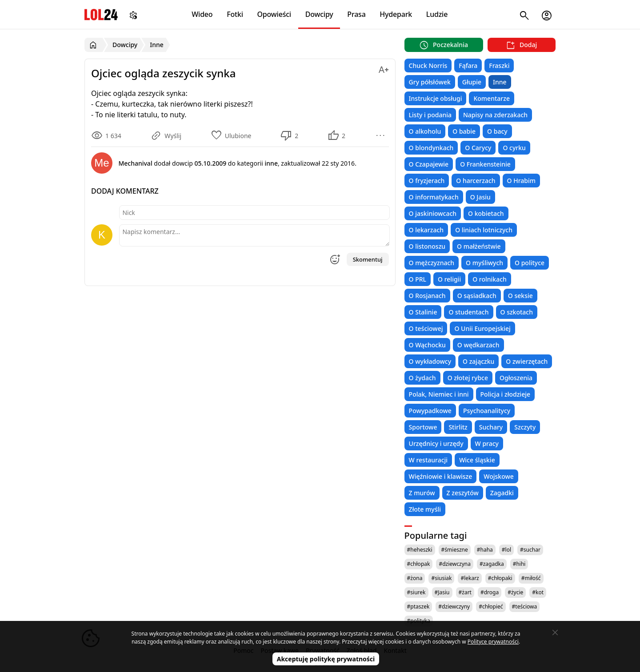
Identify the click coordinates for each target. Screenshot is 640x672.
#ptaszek (418, 606)
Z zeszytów (463, 493)
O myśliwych (484, 263)
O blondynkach (431, 148)
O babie (464, 131)
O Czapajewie (429, 164)
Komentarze (491, 98)
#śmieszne (455, 550)
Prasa (356, 14)
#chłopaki (500, 578)
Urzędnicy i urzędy (436, 443)
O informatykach (434, 197)
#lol (506, 550)
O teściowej (426, 328)
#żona (415, 578)
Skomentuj (368, 259)
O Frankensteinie (485, 164)
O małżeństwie (479, 246)
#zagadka (492, 564)
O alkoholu (425, 131)
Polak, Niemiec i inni (439, 394)
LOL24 (101, 14)
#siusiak (441, 578)
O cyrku (514, 148)
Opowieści (274, 14)
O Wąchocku (427, 345)
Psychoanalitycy (487, 411)
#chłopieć (491, 606)
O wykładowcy (430, 361)
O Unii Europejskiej (482, 328)
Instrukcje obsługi (436, 98)
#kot (538, 592)
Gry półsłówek (430, 82)
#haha (485, 550)
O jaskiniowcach (433, 213)
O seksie (520, 296)
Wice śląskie (477, 460)
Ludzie (437, 14)
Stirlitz (458, 427)
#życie (515, 592)
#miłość (531, 578)
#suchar (530, 550)
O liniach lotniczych (484, 230)
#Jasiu (442, 592)
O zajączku (478, 361)
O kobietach (486, 213)
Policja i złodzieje (505, 394)
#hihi (519, 564)
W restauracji (428, 460)
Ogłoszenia (516, 378)
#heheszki (420, 550)
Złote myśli (425, 509)
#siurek (416, 592)
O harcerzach (476, 181)
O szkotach (517, 312)
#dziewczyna (455, 564)
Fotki (235, 14)
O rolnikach (490, 279)
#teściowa (525, 606)
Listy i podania (430, 115)
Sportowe (423, 427)
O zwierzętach (527, 361)
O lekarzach (426, 230)
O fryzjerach (427, 181)
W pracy (487, 443)
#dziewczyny (454, 606)
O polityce (530, 263)
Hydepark (396, 14)
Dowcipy (319, 14)
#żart (465, 592)
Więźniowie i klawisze (441, 476)
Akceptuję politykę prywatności (326, 659)
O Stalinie (423, 312)
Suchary (491, 427)
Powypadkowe (430, 411)
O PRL (418, 279)
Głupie (472, 82)
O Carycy (478, 148)
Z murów (422, 493)
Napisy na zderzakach (495, 115)
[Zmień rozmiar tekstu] (384, 68)
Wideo (202, 14)
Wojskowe (498, 476)
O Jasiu (480, 197)
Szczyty (525, 427)
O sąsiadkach (477, 296)
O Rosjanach (427, 296)
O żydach (422, 378)
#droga (490, 592)
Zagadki (502, 493)
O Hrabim (521, 181)
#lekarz (470, 578)
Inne (500, 82)
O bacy (497, 131)
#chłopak (419, 564)
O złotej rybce (468, 378)
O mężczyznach (432, 263)
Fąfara (468, 66)
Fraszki (499, 66)
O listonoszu (427, 246)
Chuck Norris (428, 66)
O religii (449, 279)
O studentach (468, 312)
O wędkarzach (478, 345)
